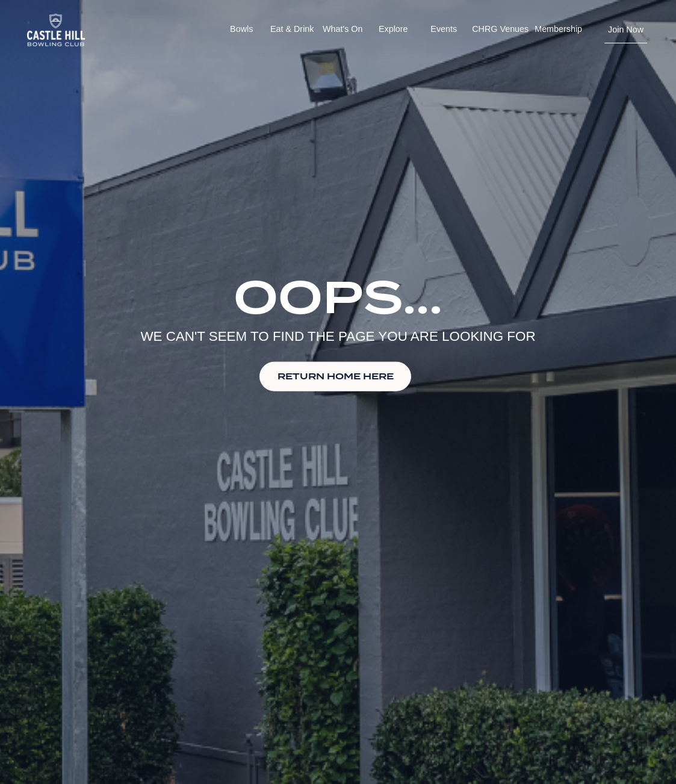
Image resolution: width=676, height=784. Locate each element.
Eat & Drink (292, 29)
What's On (343, 29)
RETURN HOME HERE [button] (336, 376)
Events (444, 29)
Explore (393, 29)
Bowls (241, 29)
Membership (558, 29)
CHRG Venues (500, 29)
